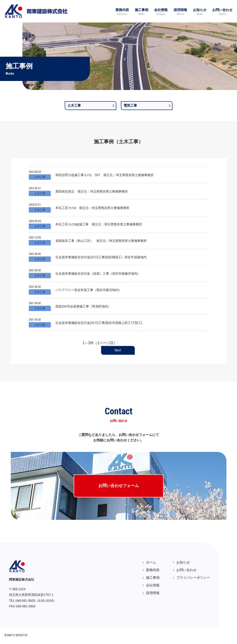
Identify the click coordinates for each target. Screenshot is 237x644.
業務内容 (118, 11)
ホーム (151, 563)
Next (118, 350)
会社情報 (158, 11)
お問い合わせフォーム (119, 486)
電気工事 (130, 105)
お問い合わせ (222, 11)
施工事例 (138, 11)
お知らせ (199, 11)
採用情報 (179, 11)
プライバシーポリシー (193, 578)
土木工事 (74, 105)
